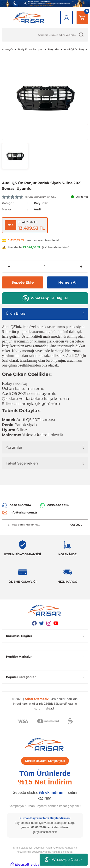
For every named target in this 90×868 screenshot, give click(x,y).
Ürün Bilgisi (16, 313)
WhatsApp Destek (64, 860)
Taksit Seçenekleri (22, 463)
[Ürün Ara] (45, 35)
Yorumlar (14, 447)
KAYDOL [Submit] (76, 525)
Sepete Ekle (23, 282)
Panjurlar (41, 203)
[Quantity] (45, 267)
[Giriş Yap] (66, 18)
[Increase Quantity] (81, 267)
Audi (37, 209)
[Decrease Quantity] (9, 267)
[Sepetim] (82, 18)
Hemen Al (67, 282)
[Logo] (29, 18)
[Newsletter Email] (45, 525)
